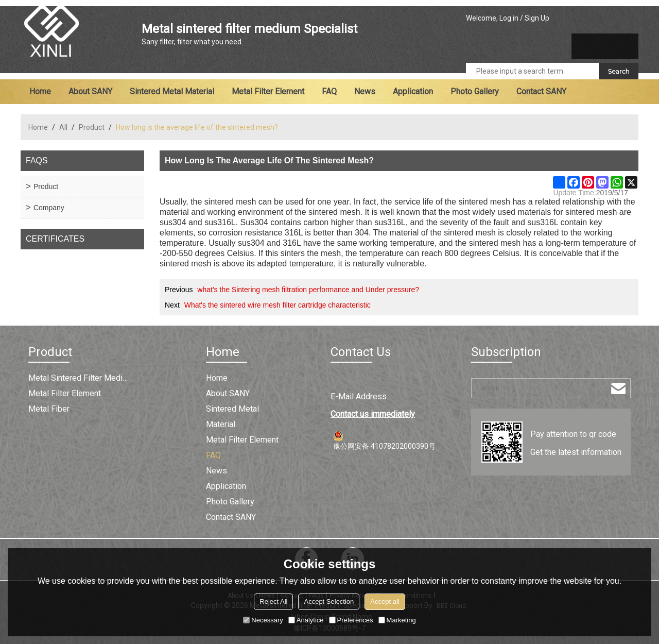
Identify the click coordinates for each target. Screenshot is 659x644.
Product (92, 127)
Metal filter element (268, 91)
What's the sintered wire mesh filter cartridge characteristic (278, 305)
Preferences (351, 620)
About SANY (90, 91)
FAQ (329, 91)
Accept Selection (329, 601)
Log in (509, 18)
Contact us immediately (373, 414)
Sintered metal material (172, 91)
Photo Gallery (475, 91)
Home (40, 91)
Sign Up (537, 18)
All (63, 127)
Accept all (385, 601)
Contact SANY (541, 91)
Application (413, 91)
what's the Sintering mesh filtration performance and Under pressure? (308, 290)
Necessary (263, 620)
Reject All (273, 601)
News (365, 91)
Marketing (397, 620)
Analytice (306, 620)
